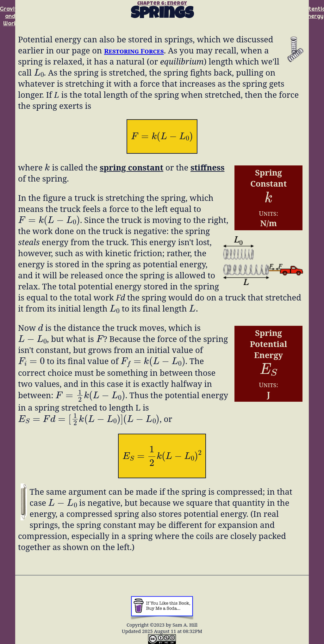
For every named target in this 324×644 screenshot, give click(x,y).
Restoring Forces (134, 51)
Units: (268, 213)
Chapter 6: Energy (162, 4)
